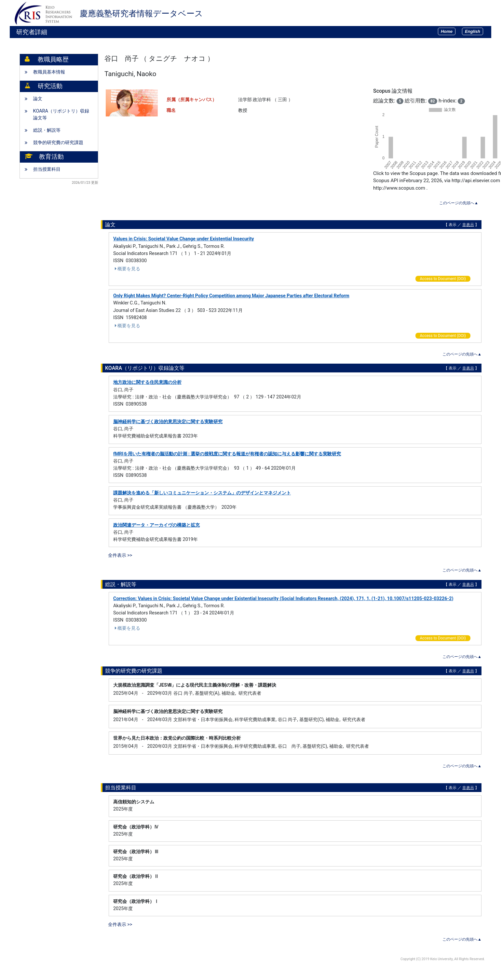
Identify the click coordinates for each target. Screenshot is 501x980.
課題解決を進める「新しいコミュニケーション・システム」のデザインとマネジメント (202, 493)
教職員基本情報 (49, 72)
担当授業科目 (47, 169)
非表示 (468, 225)
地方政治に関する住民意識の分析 (147, 382)
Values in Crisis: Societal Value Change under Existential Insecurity (184, 239)
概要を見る (127, 269)
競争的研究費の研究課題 (58, 143)
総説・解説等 (47, 130)
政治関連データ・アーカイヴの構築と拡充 (156, 525)
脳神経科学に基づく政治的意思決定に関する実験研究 (168, 422)
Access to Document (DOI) (443, 279)
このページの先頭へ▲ (459, 203)
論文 (38, 99)
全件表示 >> (120, 555)
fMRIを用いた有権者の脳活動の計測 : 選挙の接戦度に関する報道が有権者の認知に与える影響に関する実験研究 (227, 454)
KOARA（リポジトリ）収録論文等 (61, 115)
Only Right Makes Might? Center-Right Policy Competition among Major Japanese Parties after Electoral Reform (231, 296)
